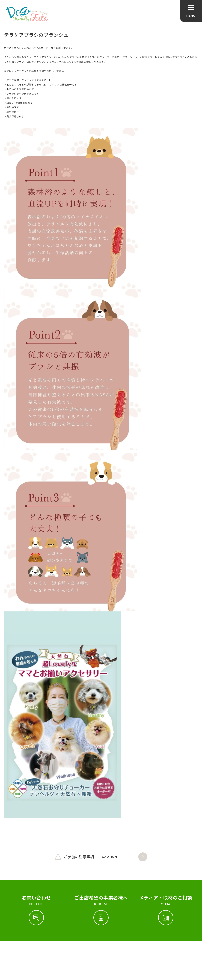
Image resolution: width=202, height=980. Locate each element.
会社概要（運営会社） (77, 950)
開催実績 (29, 950)
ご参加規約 (12, 950)
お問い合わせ (49, 950)
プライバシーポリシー (111, 950)
